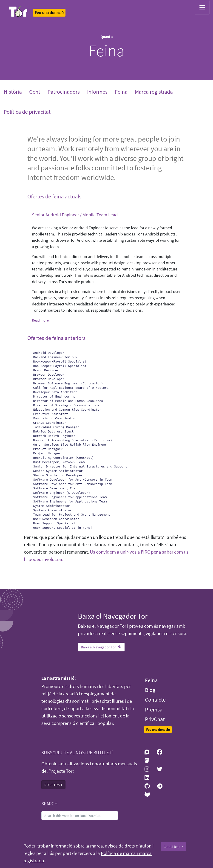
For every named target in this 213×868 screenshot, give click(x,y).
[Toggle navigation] (202, 7)
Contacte (155, 700)
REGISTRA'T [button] (53, 785)
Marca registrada (154, 92)
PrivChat (155, 719)
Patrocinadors (64, 92)
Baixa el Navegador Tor (101, 647)
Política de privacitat (27, 112)
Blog (150, 690)
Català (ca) (172, 847)
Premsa (154, 710)
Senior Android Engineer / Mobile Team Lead (75, 215)
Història (13, 92)
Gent (35, 92)
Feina (123, 91)
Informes (97, 92)
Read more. (41, 320)
